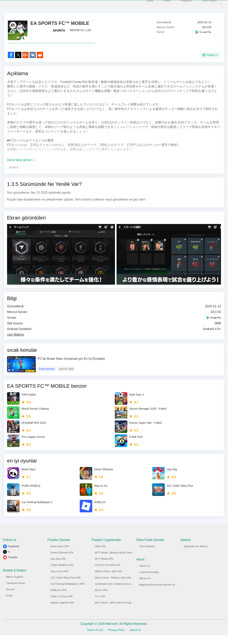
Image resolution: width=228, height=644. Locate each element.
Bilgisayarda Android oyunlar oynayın (160, 593)
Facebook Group (16, 592)
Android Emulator (149, 581)
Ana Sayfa (203, 4)
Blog (143, 4)
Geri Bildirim (16, 343)
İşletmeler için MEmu (196, 555)
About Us (144, 574)
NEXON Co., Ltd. (81, 30)
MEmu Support (15, 585)
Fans (161, 4)
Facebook (14, 555)
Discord (10, 598)
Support (180, 4)
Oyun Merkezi (147, 555)
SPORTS (59, 30)
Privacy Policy (116, 639)
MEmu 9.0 (145, 587)
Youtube (13, 566)
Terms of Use (95, 639)
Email (9, 604)
